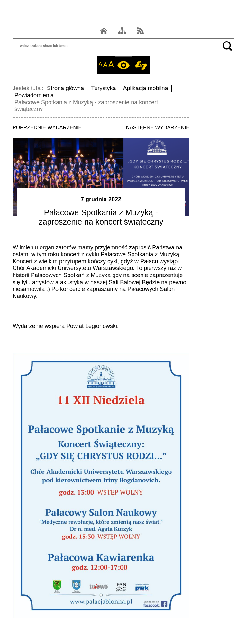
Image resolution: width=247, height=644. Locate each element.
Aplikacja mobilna (145, 88)
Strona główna (65, 88)
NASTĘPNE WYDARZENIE (158, 128)
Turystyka (103, 88)
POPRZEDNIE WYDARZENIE (47, 128)
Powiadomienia (34, 95)
